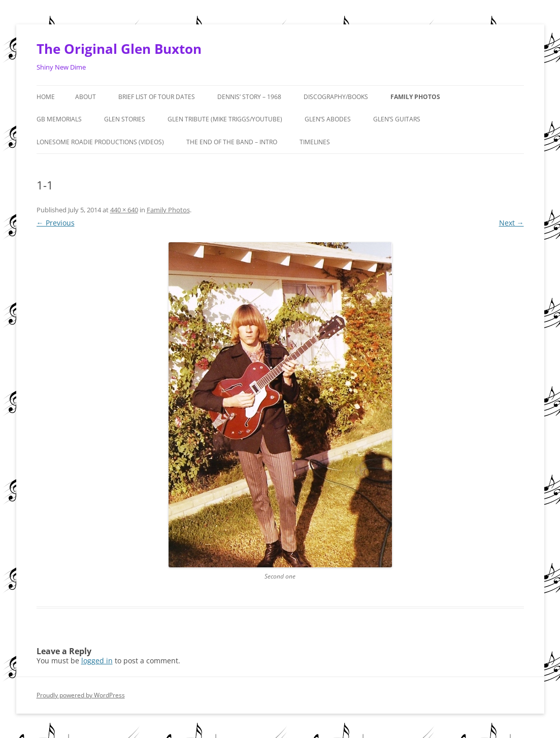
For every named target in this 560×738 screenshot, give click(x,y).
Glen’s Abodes (328, 119)
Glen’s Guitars (397, 119)
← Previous (56, 223)
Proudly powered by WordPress (81, 695)
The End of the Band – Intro (232, 142)
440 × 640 (124, 210)
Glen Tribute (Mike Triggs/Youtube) (225, 119)
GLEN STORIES (125, 119)
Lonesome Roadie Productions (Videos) (100, 142)
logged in (97, 661)
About (86, 97)
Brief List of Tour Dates (157, 97)
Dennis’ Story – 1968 (249, 97)
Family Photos (415, 97)
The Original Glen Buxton (119, 49)
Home (46, 97)
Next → (512, 223)
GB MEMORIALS (59, 119)
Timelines (315, 142)
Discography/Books (336, 97)
